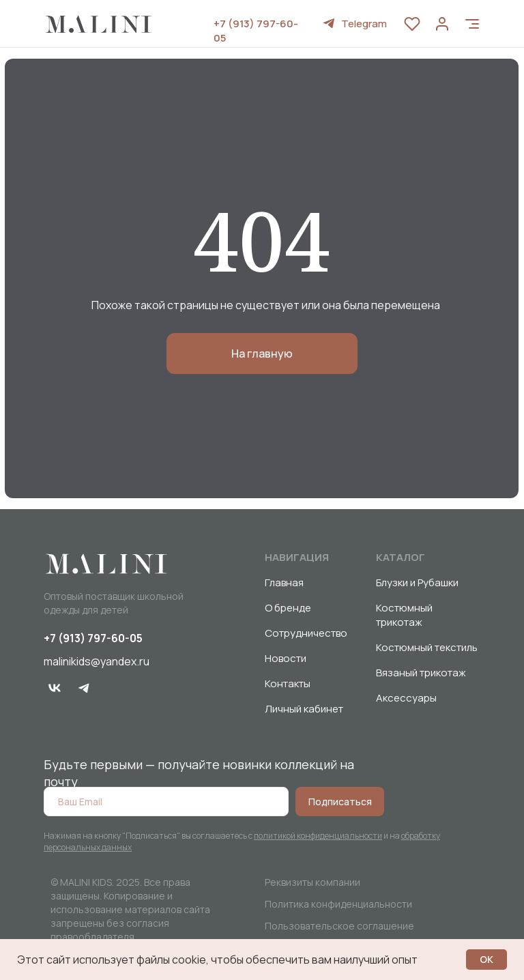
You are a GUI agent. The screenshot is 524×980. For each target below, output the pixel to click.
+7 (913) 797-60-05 (93, 638)
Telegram (364, 24)
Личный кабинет (304, 709)
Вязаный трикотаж (421, 673)
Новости (286, 658)
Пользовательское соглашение (339, 926)
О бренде (288, 608)
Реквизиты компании (312, 882)
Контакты (288, 683)
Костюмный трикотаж (404, 615)
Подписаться (340, 802)
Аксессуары (406, 698)
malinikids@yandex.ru (97, 661)
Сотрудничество (306, 633)
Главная (284, 582)
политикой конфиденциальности (318, 836)
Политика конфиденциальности (338, 904)
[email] (166, 802)
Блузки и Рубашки (417, 582)
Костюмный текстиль (427, 647)
